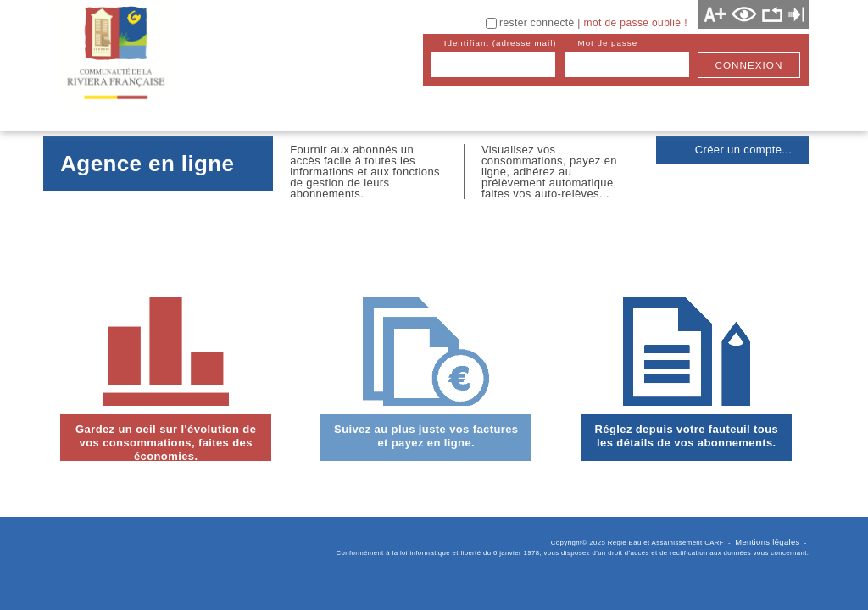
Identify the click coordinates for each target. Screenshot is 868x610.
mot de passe (608, 43)
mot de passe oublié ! (636, 23)
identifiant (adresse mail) (501, 43)
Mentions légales (767, 542)
